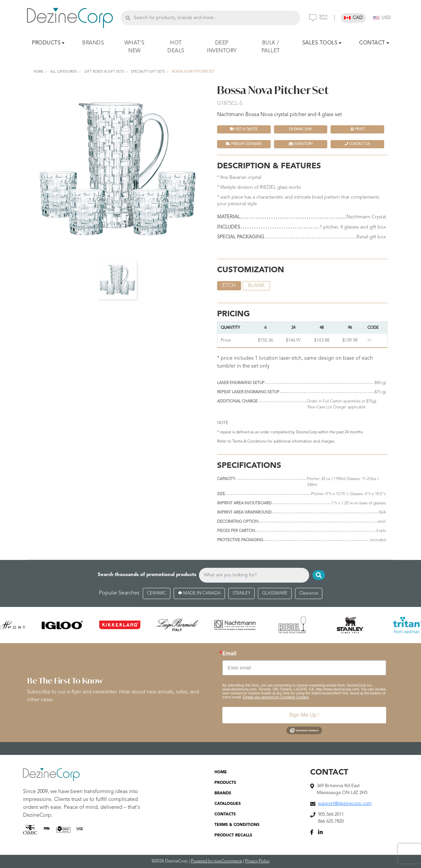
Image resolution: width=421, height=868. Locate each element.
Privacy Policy (257, 862)
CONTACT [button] (372, 43)
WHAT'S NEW (135, 47)
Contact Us (357, 144)
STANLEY (241, 593)
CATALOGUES (228, 804)
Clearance (309, 593)
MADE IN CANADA (199, 593)
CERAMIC (157, 593)
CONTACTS (225, 815)
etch (229, 286)
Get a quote (244, 129)
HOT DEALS (176, 47)
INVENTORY (301, 144)
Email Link (301, 129)
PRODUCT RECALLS (233, 836)
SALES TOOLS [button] (320, 43)
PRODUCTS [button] (46, 43)
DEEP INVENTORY (222, 47)
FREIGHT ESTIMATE (244, 144)
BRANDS (93, 43)
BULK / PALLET (271, 47)
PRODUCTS (225, 783)
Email (229, 654)
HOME (221, 773)
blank (256, 286)
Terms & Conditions (249, 442)
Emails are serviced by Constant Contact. (276, 697)
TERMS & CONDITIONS (237, 825)
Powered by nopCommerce (216, 862)
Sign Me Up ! (304, 715)
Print (358, 129)
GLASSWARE (275, 593)
